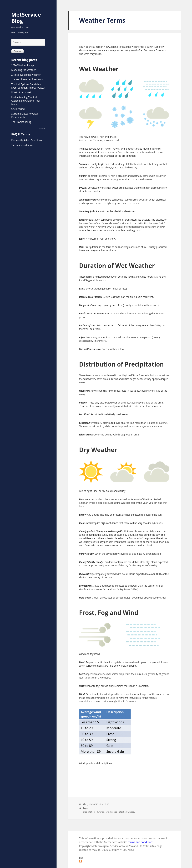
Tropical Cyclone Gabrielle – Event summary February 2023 (28, 86)
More (42, 128)
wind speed (112, 812)
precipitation (89, 812)
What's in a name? (21, 92)
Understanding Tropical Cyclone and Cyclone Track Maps (26, 101)
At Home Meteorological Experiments (25, 115)
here (82, 506)
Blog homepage (20, 32)
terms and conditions (141, 842)
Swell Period (18, 109)
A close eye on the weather (26, 75)
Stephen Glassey (127, 812)
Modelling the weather (24, 70)
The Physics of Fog (21, 122)
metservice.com (20, 27)
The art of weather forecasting (28, 79)
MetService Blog (26, 18)
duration (100, 812)
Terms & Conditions (22, 145)
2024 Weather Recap (23, 65)
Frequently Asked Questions (27, 140)
